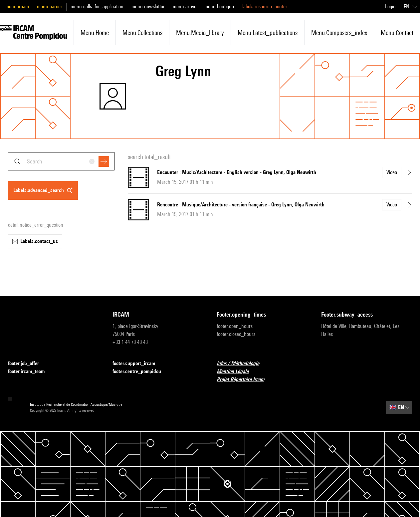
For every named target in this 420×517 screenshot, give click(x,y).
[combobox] (61, 161)
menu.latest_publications (268, 33)
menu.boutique (219, 6)
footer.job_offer (27, 364)
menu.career (50, 6)
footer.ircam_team (30, 372)
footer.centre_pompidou (141, 372)
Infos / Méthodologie (242, 364)
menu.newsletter (148, 6)
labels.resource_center (265, 6)
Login (390, 6)
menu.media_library (200, 33)
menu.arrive (185, 6)
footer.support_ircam (138, 364)
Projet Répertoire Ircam (244, 380)
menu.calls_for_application (97, 6)
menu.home (95, 33)
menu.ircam (17, 6)
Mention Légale (237, 372)
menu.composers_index (339, 33)
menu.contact (397, 33)
